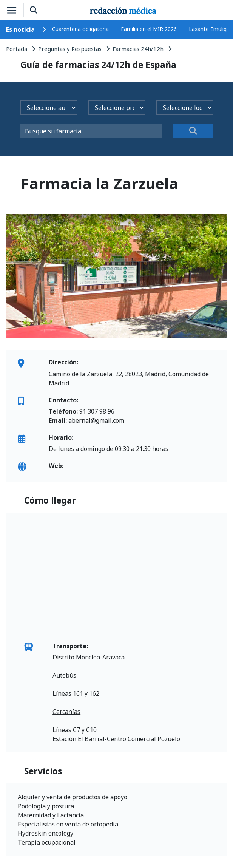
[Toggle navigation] (12, 10)
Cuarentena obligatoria (80, 29)
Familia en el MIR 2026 (149, 29)
